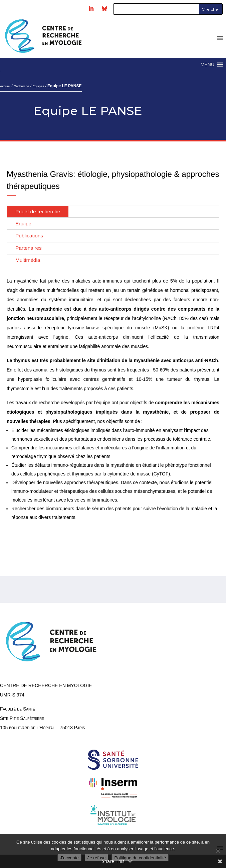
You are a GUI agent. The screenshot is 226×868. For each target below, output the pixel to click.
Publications (29, 236)
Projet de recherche (38, 211)
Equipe (23, 224)
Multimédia (28, 260)
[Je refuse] (218, 851)
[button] (207, 65)
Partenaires (29, 248)
